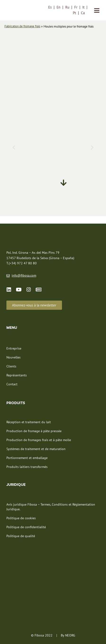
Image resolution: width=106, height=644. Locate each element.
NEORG (70, 635)
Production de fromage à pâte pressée (34, 431)
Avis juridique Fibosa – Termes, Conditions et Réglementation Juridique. (51, 507)
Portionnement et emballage (27, 458)
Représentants (17, 375)
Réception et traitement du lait (29, 422)
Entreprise (14, 348)
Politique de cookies (21, 518)
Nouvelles (13, 357)
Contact (12, 384)
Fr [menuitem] (76, 7)
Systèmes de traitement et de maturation (36, 449)
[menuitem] (50, 7)
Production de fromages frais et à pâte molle (39, 440)
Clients (11, 366)
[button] (14, 147)
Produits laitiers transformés (27, 467)
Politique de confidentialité (26, 527)
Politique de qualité (21, 536)
